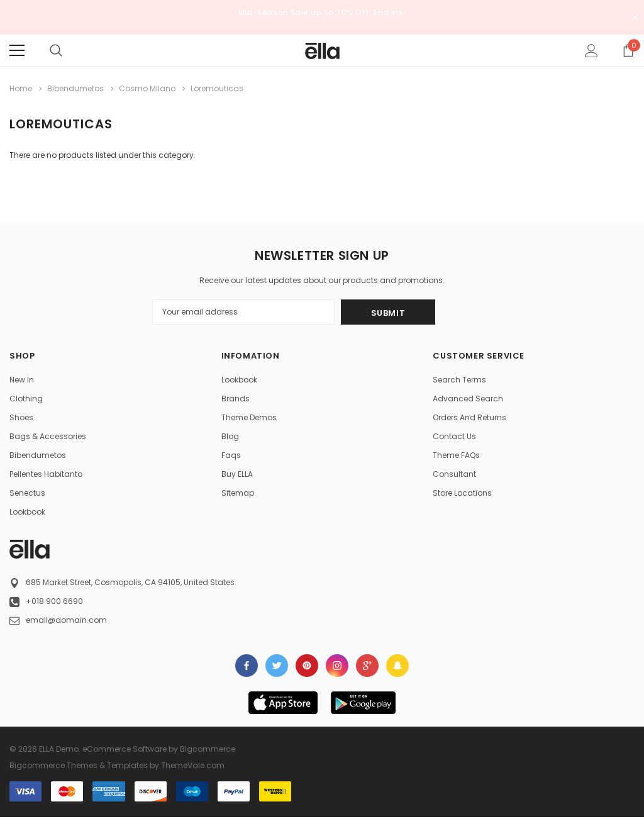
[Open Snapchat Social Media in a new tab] (397, 666)
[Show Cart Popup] (628, 50)
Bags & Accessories (48, 436)
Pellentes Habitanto (46, 474)
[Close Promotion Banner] (635, 18)
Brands (236, 399)
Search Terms (459, 380)
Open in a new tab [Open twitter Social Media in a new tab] (277, 666)
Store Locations (462, 493)
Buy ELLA (237, 474)
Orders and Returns (469, 417)
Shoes (21, 417)
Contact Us (454, 436)
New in (22, 380)
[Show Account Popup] (591, 50)
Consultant (454, 474)
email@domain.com (66, 620)
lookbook (27, 512)
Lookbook (239, 380)
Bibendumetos (38, 455)
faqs (231, 455)
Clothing (26, 399)
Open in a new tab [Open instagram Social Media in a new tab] (337, 666)
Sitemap (238, 493)
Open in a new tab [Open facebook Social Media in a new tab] (247, 666)
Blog (230, 436)
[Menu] (17, 50)
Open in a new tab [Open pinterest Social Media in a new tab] (307, 666)
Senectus (27, 493)
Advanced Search (468, 399)
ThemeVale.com (193, 765)
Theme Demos (249, 417)
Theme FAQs (456, 455)
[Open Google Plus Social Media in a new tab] (367, 666)
